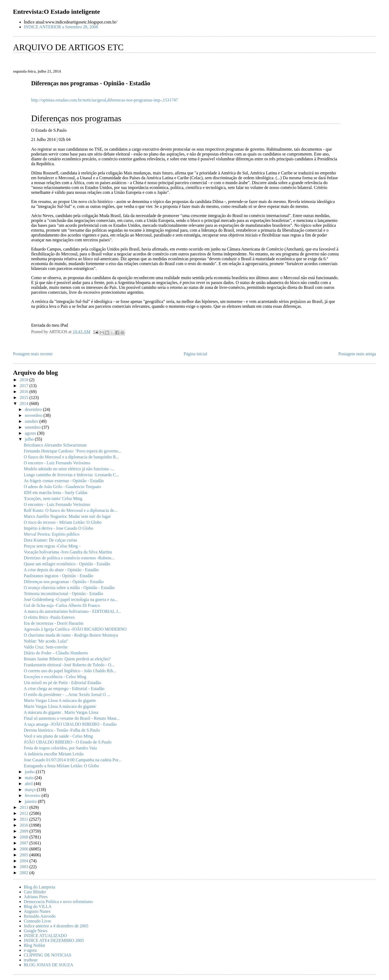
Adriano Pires (36, 897)
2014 (25, 403)
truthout (31, 960)
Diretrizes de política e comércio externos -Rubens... (69, 558)
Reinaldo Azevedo (40, 916)
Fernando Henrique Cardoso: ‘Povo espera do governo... (73, 451)
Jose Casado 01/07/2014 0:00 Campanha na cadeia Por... (73, 760)
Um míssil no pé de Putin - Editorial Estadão (62, 683)
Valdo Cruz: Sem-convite (46, 647)
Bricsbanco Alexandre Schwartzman (55, 445)
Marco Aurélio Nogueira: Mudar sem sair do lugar (67, 516)
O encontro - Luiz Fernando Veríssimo (57, 463)
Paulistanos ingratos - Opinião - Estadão (58, 576)
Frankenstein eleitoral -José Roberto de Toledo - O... (69, 665)
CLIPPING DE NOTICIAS (48, 955)
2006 (25, 849)
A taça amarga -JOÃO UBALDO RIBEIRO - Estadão (70, 724)
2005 (25, 855)
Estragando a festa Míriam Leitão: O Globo (61, 766)
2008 (25, 837)
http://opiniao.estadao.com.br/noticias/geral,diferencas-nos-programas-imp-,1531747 (104, 100)
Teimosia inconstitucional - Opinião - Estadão (63, 594)
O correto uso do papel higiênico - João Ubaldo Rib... (70, 671)
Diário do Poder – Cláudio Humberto (56, 653)
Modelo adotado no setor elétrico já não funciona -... (69, 469)
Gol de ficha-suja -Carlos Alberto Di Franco (62, 605)
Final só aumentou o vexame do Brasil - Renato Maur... (72, 718)
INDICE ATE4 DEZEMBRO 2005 (54, 940)
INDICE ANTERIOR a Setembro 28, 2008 (61, 27)
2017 (25, 386)
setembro (33, 427)
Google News (36, 931)
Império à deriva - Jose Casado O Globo (58, 528)
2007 (25, 843)
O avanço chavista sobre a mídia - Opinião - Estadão (69, 588)
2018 (25, 380)
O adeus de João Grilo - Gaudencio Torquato (62, 487)
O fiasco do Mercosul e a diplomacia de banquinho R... (71, 457)
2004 (25, 861)
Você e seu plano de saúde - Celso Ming (58, 736)
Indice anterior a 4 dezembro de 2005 (56, 926)
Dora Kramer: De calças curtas (50, 540)
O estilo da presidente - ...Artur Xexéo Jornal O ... (67, 695)
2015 (25, 398)
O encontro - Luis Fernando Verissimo (57, 504)
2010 (25, 825)
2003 (25, 867)
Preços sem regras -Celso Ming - (52, 546)
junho (30, 772)
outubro (32, 421)
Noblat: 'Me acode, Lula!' (46, 641)
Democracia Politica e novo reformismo (58, 902)
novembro (34, 415)
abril (29, 784)
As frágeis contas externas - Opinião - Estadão (64, 481)
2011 (24, 819)
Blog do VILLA (38, 906)
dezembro (34, 409)
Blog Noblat (34, 945)
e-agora (30, 950)
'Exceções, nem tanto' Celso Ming (53, 499)
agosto (31, 433)
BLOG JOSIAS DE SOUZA (48, 965)
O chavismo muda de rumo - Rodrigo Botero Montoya (71, 635)
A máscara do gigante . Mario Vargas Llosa (61, 712)
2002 (25, 873)
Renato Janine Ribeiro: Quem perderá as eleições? (67, 659)
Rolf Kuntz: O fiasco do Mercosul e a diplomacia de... (71, 510)
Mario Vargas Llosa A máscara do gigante (60, 700)
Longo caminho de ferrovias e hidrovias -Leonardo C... (71, 475)
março (31, 790)
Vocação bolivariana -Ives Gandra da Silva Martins (68, 552)
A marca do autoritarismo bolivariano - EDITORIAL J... (72, 611)
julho (30, 439)
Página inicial (196, 354)
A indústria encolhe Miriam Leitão (54, 754)
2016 (25, 392)
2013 (25, 807)
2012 (25, 813)
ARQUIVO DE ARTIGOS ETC (68, 47)
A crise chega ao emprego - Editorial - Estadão (64, 689)
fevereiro (33, 795)
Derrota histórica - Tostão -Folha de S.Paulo (62, 730)
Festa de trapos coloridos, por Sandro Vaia (60, 748)
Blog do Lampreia (39, 887)
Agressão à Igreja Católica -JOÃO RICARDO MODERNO (75, 629)
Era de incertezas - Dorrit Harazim (54, 623)
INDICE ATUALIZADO (45, 936)
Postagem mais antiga (357, 354)
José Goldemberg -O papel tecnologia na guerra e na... (71, 599)
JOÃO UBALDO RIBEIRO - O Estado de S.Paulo (68, 742)
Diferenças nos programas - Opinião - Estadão (64, 582)
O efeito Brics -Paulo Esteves (49, 617)
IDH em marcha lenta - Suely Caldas (56, 493)
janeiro (31, 801)
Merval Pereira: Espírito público (52, 534)
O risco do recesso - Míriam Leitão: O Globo (63, 522)
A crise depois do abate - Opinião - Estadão (61, 570)
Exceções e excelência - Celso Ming (55, 677)
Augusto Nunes (37, 911)
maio (30, 778)
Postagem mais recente (33, 354)
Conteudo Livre (37, 921)
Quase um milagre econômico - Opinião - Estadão (67, 564)
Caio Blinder (35, 892)
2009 (25, 831)
